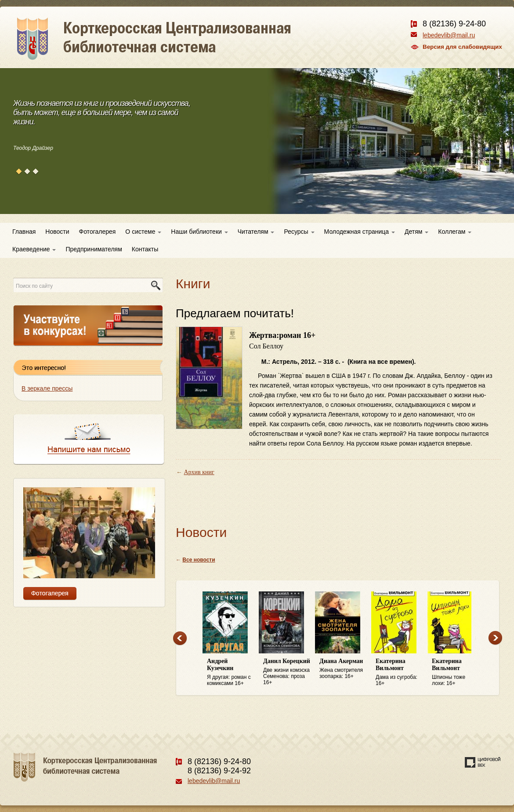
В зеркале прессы (47, 388)
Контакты (145, 249)
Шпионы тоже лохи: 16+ (456, 672)
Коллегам (455, 232)
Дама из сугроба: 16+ (399, 672)
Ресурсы (299, 232)
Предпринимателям (94, 249)
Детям (416, 232)
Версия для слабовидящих (462, 47)
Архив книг (199, 472)
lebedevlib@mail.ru (449, 35)
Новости (57, 232)
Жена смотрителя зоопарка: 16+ (343, 669)
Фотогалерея (98, 232)
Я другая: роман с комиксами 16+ (231, 672)
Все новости (199, 560)
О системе (143, 232)
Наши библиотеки (199, 232)
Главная (24, 232)
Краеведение (34, 249)
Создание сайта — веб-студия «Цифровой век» (483, 762)
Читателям (256, 232)
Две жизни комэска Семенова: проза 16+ (287, 672)
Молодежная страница (360, 232)
